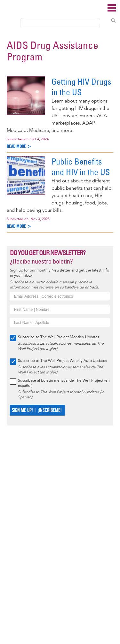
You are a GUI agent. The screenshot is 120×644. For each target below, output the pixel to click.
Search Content (113, 20)
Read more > (19, 146)
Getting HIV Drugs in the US (81, 87)
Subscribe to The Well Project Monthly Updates (59, 337)
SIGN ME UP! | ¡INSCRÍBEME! (37, 410)
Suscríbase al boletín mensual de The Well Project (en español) (64, 383)
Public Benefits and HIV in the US (81, 167)
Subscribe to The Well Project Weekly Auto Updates (62, 361)
